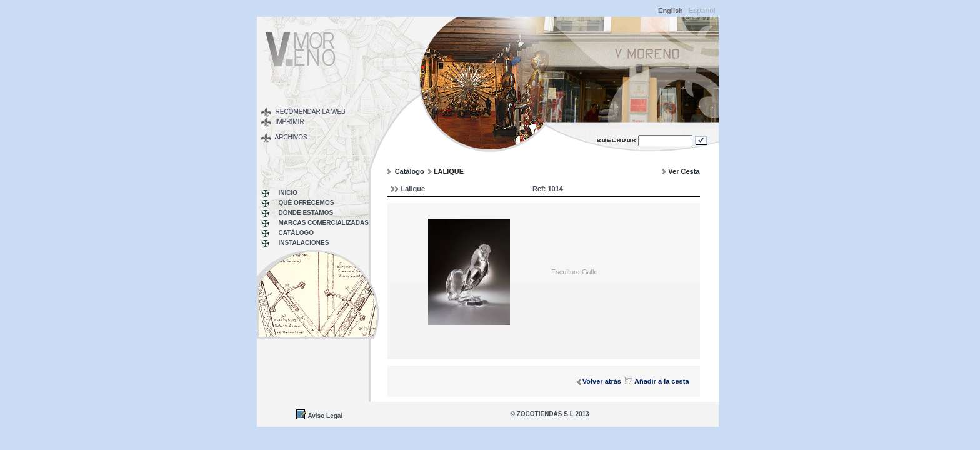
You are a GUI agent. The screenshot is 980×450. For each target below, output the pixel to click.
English (671, 11)
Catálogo (296, 233)
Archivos (291, 137)
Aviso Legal (325, 416)
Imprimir (290, 122)
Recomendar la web (311, 112)
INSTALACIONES (304, 243)
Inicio (288, 193)
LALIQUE (449, 171)
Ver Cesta (684, 171)
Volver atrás (602, 381)
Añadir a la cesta (662, 381)
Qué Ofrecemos (307, 203)
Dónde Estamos (306, 213)
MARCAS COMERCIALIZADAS (324, 223)
